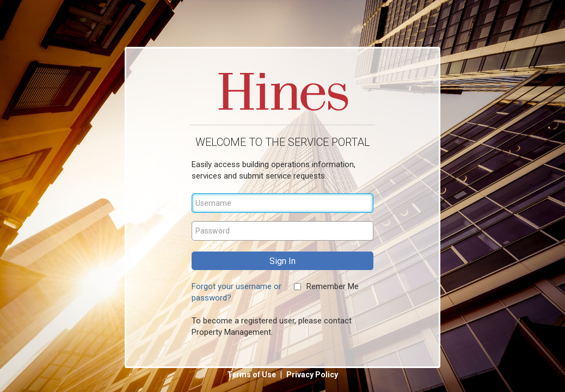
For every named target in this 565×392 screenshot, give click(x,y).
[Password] (282, 231)
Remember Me (333, 286)
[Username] (282, 203)
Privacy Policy (312, 375)
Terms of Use (252, 375)
